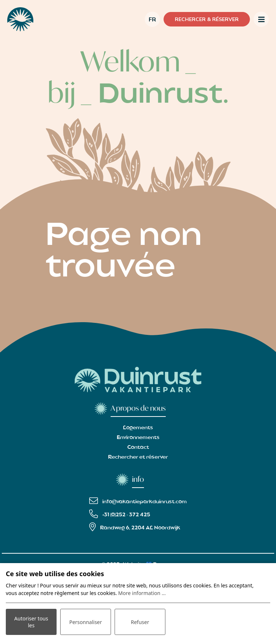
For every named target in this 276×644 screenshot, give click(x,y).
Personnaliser (86, 622)
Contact (138, 447)
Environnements (138, 438)
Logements (138, 428)
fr (152, 19)
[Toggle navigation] (261, 19)
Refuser (140, 622)
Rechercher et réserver (138, 457)
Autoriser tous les (31, 622)
